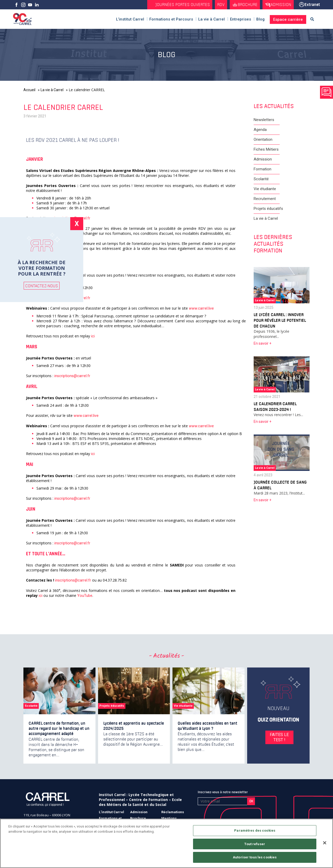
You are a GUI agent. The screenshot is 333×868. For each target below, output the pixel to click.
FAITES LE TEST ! (278, 737)
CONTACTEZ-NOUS (42, 286)
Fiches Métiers (266, 150)
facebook (16, 5)
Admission (280, 5)
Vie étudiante (265, 189)
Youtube (30, 5)
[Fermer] (325, 843)
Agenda (260, 130)
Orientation (263, 140)
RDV (218, 5)
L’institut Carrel (111, 812)
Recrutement (265, 199)
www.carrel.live (201, 309)
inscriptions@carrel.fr (72, 376)
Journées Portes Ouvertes (180, 5)
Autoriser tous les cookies (255, 857)
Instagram (23, 5)
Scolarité (261, 179)
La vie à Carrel (52, 90)
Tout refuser (255, 844)
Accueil (29, 90)
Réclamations (173, 812)
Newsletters (264, 120)
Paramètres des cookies (255, 830)
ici (93, 336)
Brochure (246, 5)
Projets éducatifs (268, 209)
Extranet (312, 5)
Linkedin (37, 5)
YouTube (84, 596)
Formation (262, 169)
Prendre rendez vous (326, 92)
